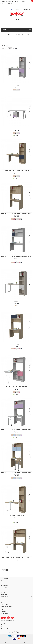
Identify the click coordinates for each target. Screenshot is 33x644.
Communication (4, 604)
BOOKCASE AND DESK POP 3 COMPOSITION (16, 300)
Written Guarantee (5, 587)
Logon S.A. (27, 642)
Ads (2, 591)
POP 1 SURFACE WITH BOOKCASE (16, 516)
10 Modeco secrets (5, 586)
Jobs (2, 582)
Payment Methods (5, 608)
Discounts (3, 601)
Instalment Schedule (5, 610)
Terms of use (4, 611)
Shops (2, 603)
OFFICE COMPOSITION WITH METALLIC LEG (16, 386)
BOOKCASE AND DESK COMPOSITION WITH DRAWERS (17, 170)
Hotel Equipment (4, 584)
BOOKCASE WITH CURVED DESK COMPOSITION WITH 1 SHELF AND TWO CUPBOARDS (16, 429)
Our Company (4, 580)
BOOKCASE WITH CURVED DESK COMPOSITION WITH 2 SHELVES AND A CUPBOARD (16, 213)
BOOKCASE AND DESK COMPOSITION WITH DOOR (16, 84)
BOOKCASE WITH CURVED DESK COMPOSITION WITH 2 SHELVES (16, 557)
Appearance (5, 48)
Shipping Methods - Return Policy (8, 606)
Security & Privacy (5, 613)
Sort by (4, 46)
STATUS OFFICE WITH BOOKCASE (17, 343)
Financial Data (4, 593)
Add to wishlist (29, 66)
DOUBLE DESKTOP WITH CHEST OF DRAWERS (16, 127)
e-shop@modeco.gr (6, 629)
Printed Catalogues (5, 589)
